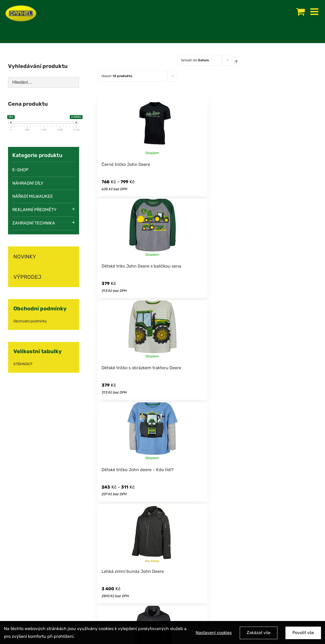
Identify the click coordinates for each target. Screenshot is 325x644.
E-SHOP (20, 170)
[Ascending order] (236, 62)
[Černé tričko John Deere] (152, 127)
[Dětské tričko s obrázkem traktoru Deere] (152, 330)
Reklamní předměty (34, 210)
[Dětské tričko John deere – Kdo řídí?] (152, 432)
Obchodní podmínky (30, 321)
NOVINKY (25, 257)
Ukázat (117, 76)
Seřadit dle (195, 60)
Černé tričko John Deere (126, 164)
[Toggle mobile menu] (315, 11)
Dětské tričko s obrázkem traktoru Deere (141, 368)
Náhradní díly (28, 183)
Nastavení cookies (214, 634)
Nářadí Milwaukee (33, 196)
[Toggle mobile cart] (301, 11)
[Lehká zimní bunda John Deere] (152, 534)
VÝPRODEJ (27, 277)
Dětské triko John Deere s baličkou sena (141, 266)
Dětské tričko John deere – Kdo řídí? (138, 470)
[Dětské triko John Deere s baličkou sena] (152, 228)
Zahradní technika (34, 223)
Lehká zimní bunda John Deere (133, 571)
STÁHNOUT (23, 364)
